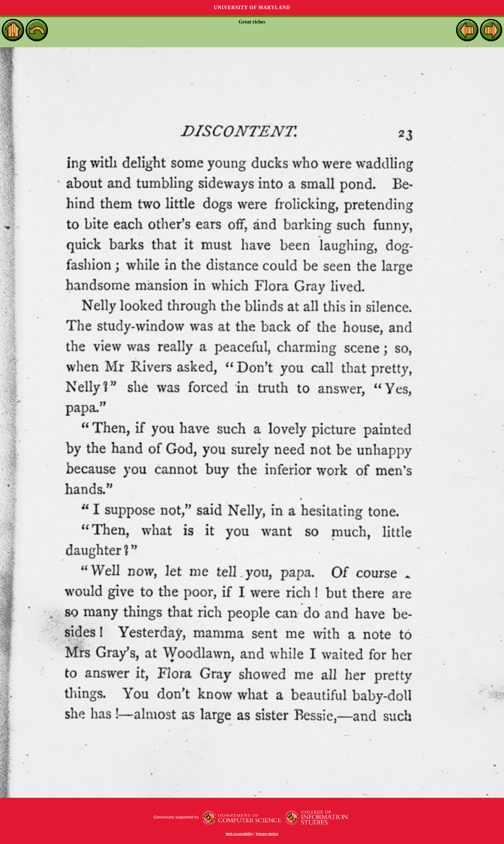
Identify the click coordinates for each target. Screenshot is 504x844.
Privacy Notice (267, 834)
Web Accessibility (239, 834)
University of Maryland (252, 8)
